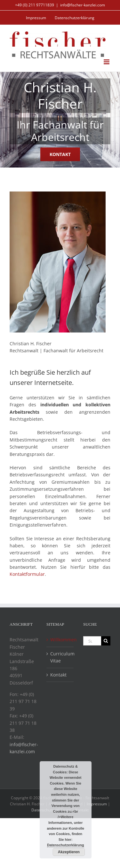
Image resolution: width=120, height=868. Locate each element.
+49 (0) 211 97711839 (35, 5)
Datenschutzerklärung (66, 845)
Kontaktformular (27, 574)
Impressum (97, 804)
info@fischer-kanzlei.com (83, 5)
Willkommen (60, 640)
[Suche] (106, 641)
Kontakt (58, 675)
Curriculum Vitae (60, 657)
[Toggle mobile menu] (107, 62)
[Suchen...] (92, 641)
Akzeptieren (69, 852)
